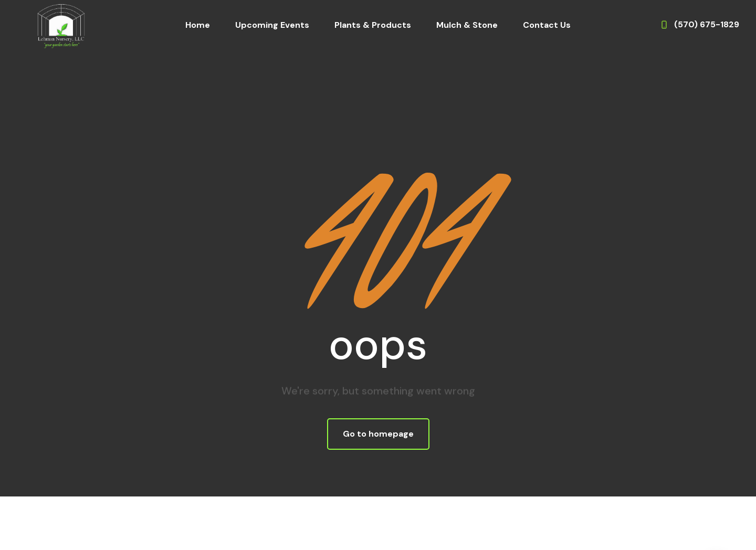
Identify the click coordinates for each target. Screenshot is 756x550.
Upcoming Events (272, 25)
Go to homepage (378, 434)
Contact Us (547, 25)
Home (198, 25)
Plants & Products (373, 25)
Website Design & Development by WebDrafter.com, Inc (378, 529)
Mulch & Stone (467, 25)
